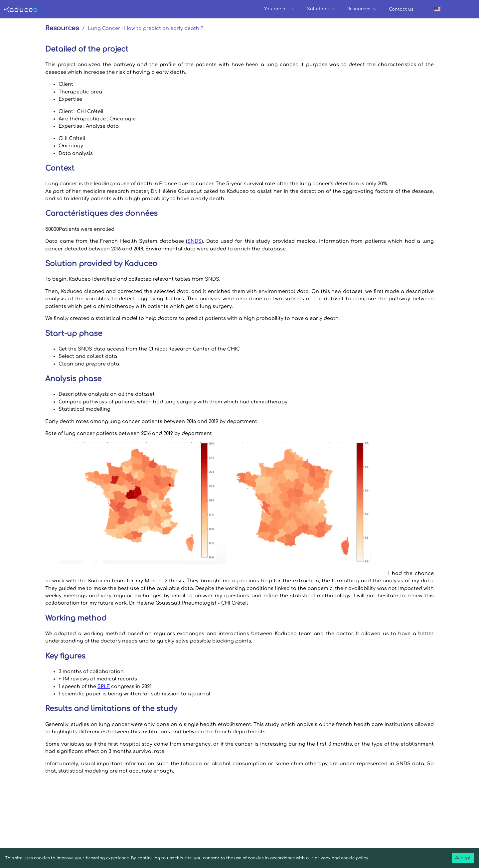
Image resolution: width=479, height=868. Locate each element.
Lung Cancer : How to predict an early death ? (146, 28)
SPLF (104, 686)
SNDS (194, 241)
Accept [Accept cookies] (463, 858)
